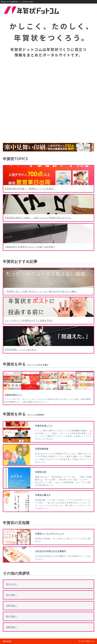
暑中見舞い (11, 616)
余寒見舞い (11, 606)
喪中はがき (11, 584)
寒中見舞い (11, 595)
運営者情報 (7, 641)
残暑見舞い (11, 627)
